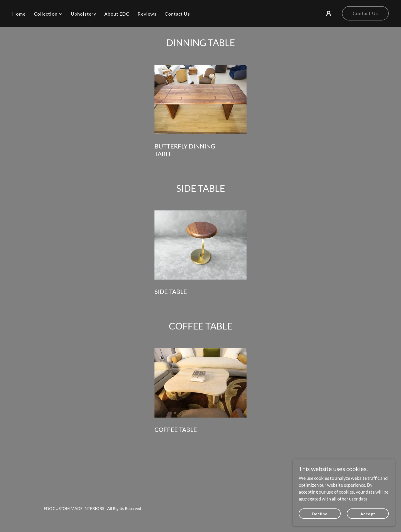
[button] (48, 14)
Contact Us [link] (177, 14)
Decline (320, 514)
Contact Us (365, 13)
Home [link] (19, 14)
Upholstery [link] (83, 14)
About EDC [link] (117, 14)
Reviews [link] (147, 14)
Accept (368, 514)
